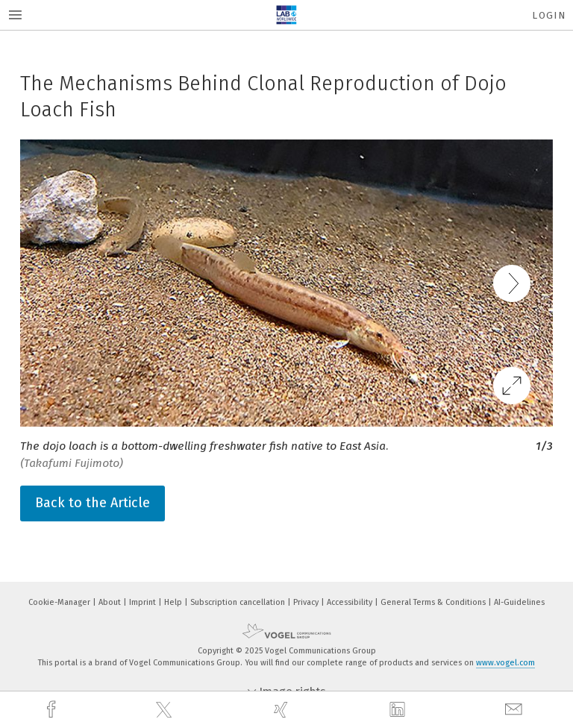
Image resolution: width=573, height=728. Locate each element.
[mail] (516, 710)
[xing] (283, 710)
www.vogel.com (505, 663)
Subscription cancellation (239, 602)
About (111, 602)
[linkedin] (399, 710)
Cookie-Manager (60, 602)
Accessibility (351, 602)
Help (174, 602)
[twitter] (166, 710)
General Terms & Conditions (434, 602)
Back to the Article (93, 503)
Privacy (307, 602)
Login (549, 15)
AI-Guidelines (519, 602)
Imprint (144, 602)
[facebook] (53, 710)
